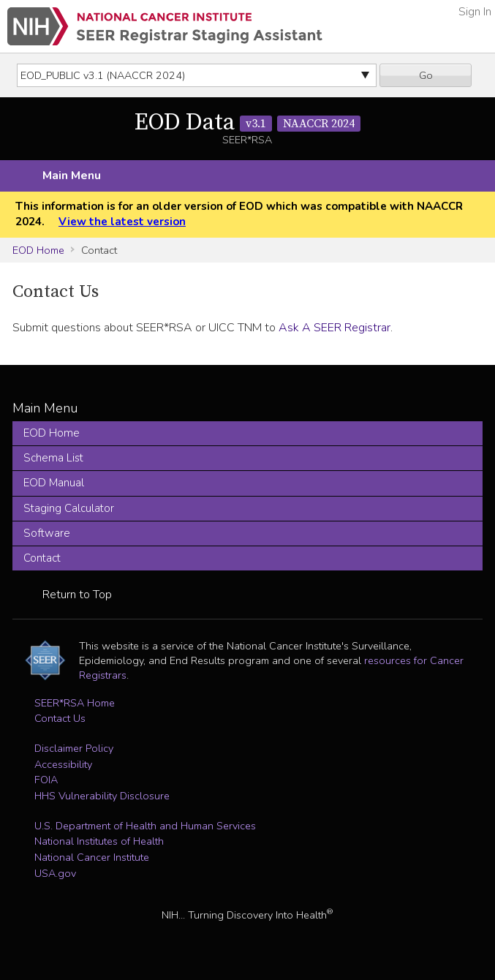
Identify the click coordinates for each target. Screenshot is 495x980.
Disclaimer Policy (74, 748)
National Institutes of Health (99, 841)
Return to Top (77, 595)
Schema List (53, 458)
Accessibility (63, 764)
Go (426, 75)
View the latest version (122, 222)
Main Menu (72, 176)
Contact (42, 558)
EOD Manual (54, 483)
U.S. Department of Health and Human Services (145, 826)
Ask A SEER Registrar (335, 328)
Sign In (475, 12)
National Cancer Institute (92, 857)
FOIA (46, 780)
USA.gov (55, 873)
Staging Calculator (69, 508)
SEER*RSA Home (75, 703)
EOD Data (247, 123)
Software (47, 533)
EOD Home (38, 250)
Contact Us (60, 718)
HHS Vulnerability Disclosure (102, 796)
